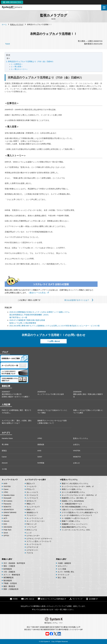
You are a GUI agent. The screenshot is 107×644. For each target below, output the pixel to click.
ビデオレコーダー (33, 536)
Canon (4, 457)
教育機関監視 (8, 578)
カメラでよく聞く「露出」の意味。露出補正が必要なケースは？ (17, 422)
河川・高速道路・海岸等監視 (14, 563)
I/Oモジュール (32, 530)
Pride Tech (7, 530)
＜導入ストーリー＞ (20, 69)
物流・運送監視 (9, 586)
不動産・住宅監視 (10, 583)
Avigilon (6, 515)
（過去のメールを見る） (38, 293)
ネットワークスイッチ (35, 518)
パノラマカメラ (32, 498)
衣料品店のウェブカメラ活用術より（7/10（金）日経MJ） (31, 61)
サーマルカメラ (32, 495)
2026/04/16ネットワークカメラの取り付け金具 (51, 393)
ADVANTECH (9, 510)
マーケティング (63, 575)
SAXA (6, 533)
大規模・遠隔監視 (64, 563)
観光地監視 (8, 580)
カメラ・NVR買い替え (66, 572)
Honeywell (7, 498)
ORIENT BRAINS (10, 512)
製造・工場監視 (9, 566)
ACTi (5, 518)
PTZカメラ (31, 489)
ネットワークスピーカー (36, 521)
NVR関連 (41, 463)
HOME (14, 599)
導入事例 (5, 444)
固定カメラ (31, 484)
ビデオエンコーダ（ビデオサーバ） (40, 539)
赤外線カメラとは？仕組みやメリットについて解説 (52, 411)
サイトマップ (76, 599)
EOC (5, 524)
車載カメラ (31, 504)
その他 (4, 469)
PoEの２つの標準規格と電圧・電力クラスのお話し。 (17, 411)
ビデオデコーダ (32, 547)
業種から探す (7, 559)
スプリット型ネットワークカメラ (39, 541)
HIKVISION (8, 527)
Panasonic (7, 504)
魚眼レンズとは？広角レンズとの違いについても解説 (88, 411)
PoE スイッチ (32, 524)
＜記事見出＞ (18, 64)
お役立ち (76, 444)
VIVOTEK (77, 451)
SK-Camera (8, 501)
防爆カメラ (31, 510)
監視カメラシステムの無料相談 (52, 599)
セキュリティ (63, 566)
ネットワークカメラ (10, 480)
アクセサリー (31, 515)
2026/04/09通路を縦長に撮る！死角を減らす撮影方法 (88, 394)
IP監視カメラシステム (69, 480)
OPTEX (6, 536)
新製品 (4, 451)
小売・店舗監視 (9, 572)
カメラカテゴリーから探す (35, 480)
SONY (40, 457)
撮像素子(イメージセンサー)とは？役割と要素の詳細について (52, 422)
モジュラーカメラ (33, 507)
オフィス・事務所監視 (12, 575)
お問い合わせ (55, 341)
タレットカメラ (32, 492)
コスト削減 (62, 569)
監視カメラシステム (81, 438)
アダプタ (30, 553)
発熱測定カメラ (32, 512)
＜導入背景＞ (18, 67)
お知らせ (76, 463)
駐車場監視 (8, 569)
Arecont (5, 463)
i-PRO (40, 438)
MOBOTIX (77, 457)
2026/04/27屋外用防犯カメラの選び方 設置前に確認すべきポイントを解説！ (16, 394)
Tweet (8, 44)
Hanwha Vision (7, 438)
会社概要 (92, 599)
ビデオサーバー (32, 550)
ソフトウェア (31, 527)
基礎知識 (41, 444)
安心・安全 (62, 578)
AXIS (39, 451)
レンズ (29, 533)
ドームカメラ (31, 486)
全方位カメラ (31, 501)
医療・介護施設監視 (11, 589)
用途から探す (61, 559)
